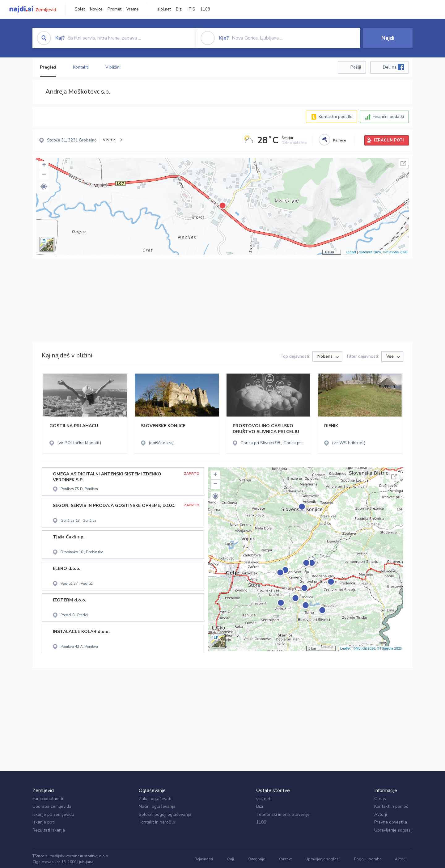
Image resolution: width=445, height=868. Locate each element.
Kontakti (81, 67)
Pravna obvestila (391, 822)
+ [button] (44, 166)
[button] (44, 187)
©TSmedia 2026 (395, 252)
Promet (114, 9)
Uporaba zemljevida (52, 806)
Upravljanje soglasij (393, 830)
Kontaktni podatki (335, 117)
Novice (96, 9)
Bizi (179, 9)
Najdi (388, 38)
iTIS (191, 9)
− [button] (44, 175)
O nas (380, 799)
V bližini (113, 67)
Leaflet (351, 252)
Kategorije (256, 859)
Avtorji (381, 814)
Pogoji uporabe (368, 859)
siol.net (164, 9)
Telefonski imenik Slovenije (283, 814)
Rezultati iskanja (49, 830)
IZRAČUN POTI (389, 140)
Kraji (230, 859)
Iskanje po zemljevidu (53, 814)
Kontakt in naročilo (157, 822)
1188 (205, 9)
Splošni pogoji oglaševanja (165, 814)
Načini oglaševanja (157, 806)
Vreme (133, 9)
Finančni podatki (388, 117)
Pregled (48, 67)
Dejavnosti (204, 859)
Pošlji (356, 67)
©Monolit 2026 (370, 252)
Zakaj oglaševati (155, 799)
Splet (80, 9)
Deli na (393, 67)
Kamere (339, 140)
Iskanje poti (44, 822)
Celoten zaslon (403, 163)
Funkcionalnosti (48, 799)
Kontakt (285, 859)
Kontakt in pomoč (391, 806)
